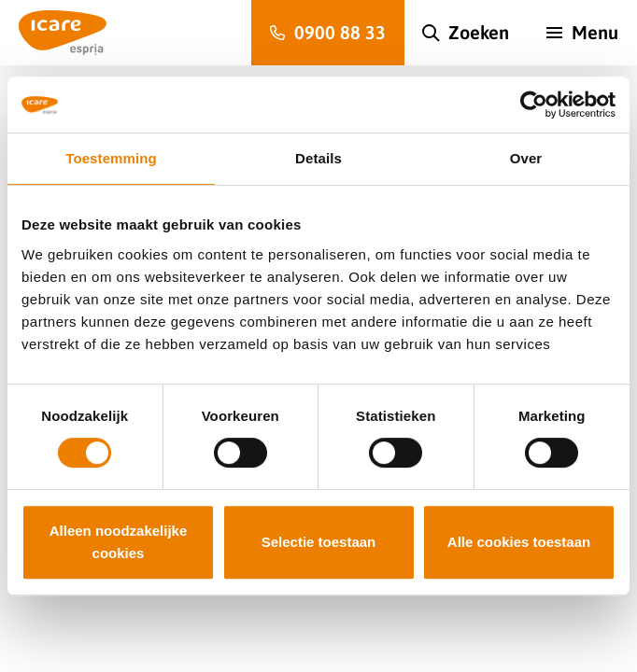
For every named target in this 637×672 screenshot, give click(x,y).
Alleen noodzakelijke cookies (119, 542)
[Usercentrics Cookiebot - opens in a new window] (534, 105)
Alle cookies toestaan (519, 542)
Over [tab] (526, 158)
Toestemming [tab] (111, 158)
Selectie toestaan (319, 542)
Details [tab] (318, 158)
